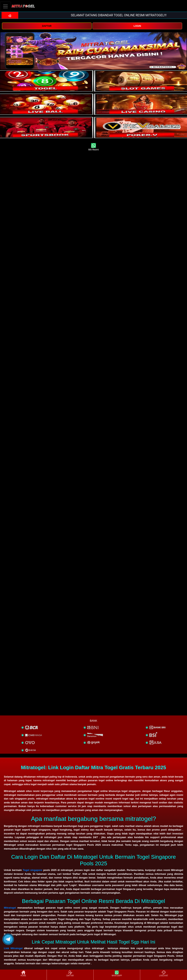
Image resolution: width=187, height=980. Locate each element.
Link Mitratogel (13, 948)
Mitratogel (10, 908)
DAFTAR (47, 26)
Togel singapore (33, 870)
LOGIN (137, 26)
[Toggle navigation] (5, 6)
